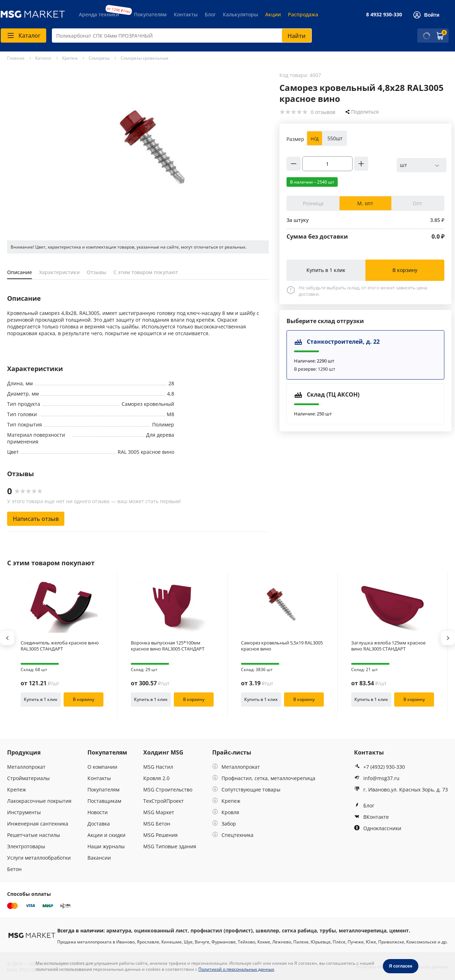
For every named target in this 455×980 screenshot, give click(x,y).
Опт (417, 203)
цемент (399, 930)
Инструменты (24, 812)
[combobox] (182, 36)
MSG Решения (160, 835)
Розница (313, 203)
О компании (102, 767)
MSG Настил (158, 767)
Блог (210, 14)
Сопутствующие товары (246, 790)
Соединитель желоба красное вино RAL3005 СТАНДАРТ (60, 646)
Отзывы (97, 272)
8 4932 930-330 (384, 14)
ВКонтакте (371, 817)
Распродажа (303, 14)
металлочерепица (363, 930)
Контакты (186, 14)
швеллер (267, 930)
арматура (119, 930)
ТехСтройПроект (164, 801)
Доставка (99, 824)
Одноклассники (378, 828)
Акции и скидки (106, 835)
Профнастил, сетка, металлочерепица (264, 778)
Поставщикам (104, 801)
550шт (335, 138)
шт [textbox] (403, 165)
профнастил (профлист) (222, 930)
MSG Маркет (159, 812)
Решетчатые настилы (34, 835)
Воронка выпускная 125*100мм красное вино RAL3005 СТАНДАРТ (168, 646)
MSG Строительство (168, 790)
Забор (224, 824)
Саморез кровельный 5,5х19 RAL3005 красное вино (282, 646)
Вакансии (99, 858)
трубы (328, 930)
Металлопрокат (26, 767)
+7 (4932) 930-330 (379, 767)
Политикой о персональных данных (236, 969)
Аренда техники (99, 14)
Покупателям (150, 14)
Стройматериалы (28, 778)
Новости (98, 812)
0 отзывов (323, 112)
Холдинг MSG (163, 752)
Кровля (226, 812)
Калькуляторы (240, 14)
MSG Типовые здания (170, 846)
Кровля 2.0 (156, 778)
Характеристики (59, 272)
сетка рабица (299, 930)
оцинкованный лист (161, 930)
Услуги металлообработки (39, 858)
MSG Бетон (157, 824)
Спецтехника (233, 835)
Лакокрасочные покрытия (39, 801)
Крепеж (17, 790)
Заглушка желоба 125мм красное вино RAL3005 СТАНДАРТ (388, 646)
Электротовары (26, 846)
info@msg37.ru (377, 778)
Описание (20, 272)
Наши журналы (106, 846)
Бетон (14, 869)
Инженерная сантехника (38, 824)
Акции (273, 14)
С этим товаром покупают (146, 272)
